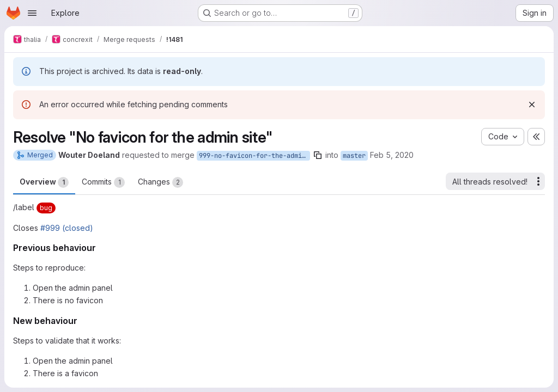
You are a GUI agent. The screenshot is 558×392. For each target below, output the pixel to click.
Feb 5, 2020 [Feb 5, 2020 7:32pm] (392, 155)
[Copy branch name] (318, 155)
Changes (160, 182)
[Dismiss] (532, 105)
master (354, 156)
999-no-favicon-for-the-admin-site (254, 156)
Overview (44, 182)
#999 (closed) (67, 228)
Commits (103, 182)
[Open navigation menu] (32, 13)
